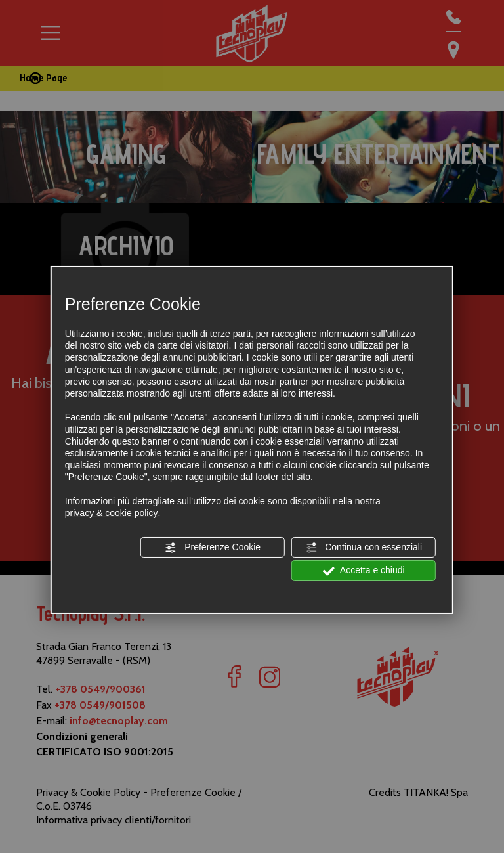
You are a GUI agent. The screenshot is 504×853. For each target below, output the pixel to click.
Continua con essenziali (364, 548)
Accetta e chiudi (364, 571)
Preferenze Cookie (213, 548)
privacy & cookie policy (112, 513)
